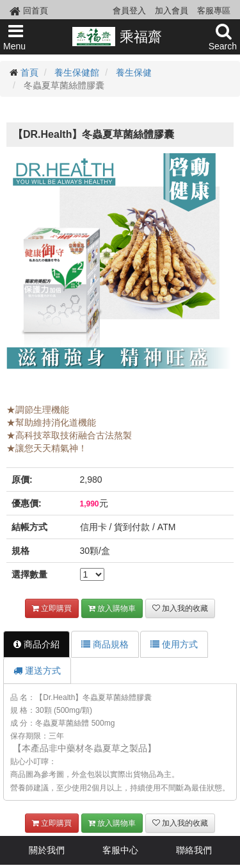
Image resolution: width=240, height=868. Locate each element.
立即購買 (52, 608)
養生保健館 (77, 72)
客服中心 (120, 850)
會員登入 (129, 11)
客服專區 (214, 11)
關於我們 (47, 850)
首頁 (29, 72)
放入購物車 (112, 608)
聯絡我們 (194, 850)
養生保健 (134, 72)
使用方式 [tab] (174, 644)
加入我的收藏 (180, 608)
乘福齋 (117, 37)
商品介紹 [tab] (36, 644)
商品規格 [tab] (105, 644)
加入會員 (172, 11)
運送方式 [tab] (37, 671)
